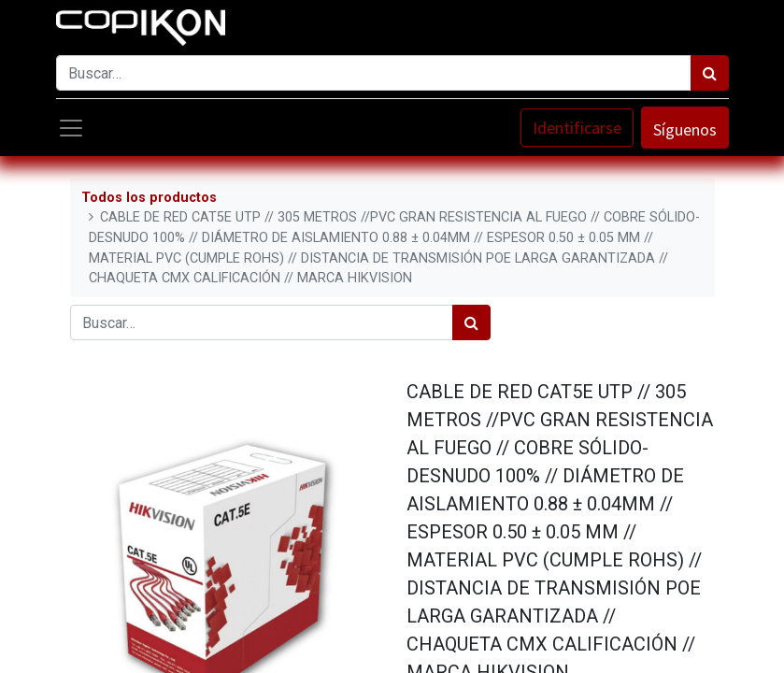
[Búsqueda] (710, 73)
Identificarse (577, 128)
